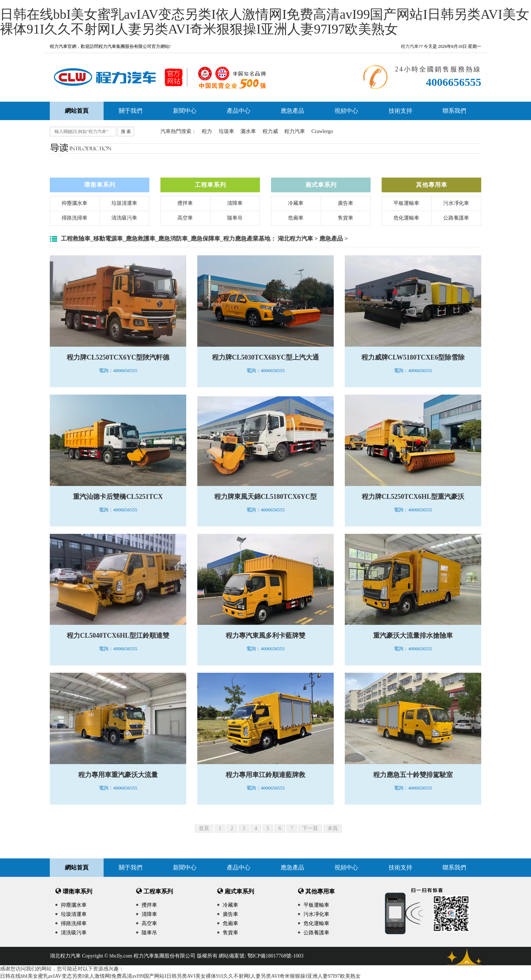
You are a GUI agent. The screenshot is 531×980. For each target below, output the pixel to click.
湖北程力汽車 (295, 239)
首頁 (204, 828)
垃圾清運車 (124, 203)
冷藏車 (296, 203)
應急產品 (292, 111)
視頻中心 (346, 111)
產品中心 (239, 111)
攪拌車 (185, 203)
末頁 (333, 828)
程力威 (270, 131)
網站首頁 (77, 867)
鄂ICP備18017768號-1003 (275, 956)
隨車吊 (235, 218)
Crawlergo (322, 131)
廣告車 (346, 203)
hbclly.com (121, 956)
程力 (207, 131)
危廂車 (296, 218)
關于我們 (131, 111)
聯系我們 (454, 111)
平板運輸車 (406, 203)
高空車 (185, 218)
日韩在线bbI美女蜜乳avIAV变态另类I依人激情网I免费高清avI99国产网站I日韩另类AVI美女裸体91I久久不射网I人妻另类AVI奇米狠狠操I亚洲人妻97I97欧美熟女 (265, 22)
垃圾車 (226, 131)
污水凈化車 (456, 203)
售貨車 (346, 218)
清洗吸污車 (124, 218)
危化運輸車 (406, 218)
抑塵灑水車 (74, 203)
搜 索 (126, 132)
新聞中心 (185, 111)
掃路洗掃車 (74, 218)
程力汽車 (410, 46)
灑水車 (248, 131)
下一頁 (310, 828)
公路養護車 (456, 218)
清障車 (235, 203)
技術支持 (400, 111)
